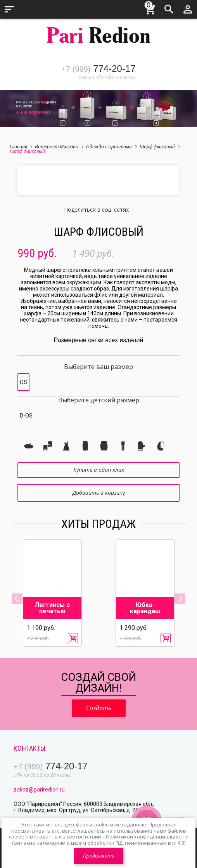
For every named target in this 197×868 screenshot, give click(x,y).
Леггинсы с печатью (52, 608)
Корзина (150, 8)
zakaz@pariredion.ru (39, 790)
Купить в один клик (99, 470)
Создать (99, 708)
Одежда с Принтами (111, 147)
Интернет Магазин (59, 147)
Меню (9, 9)
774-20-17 (98, 69)
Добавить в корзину (99, 493)
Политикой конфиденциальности (147, 837)
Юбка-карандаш (145, 608)
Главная (21, 147)
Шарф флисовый (160, 147)
